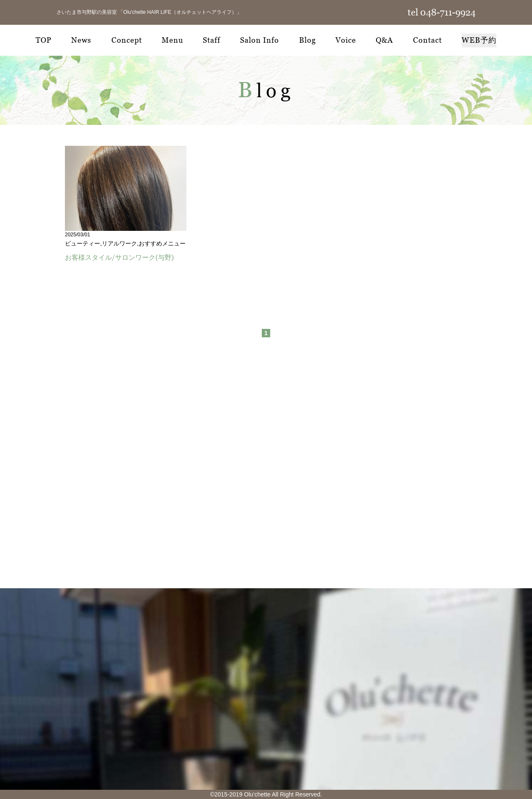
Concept (127, 40)
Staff (212, 40)
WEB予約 (479, 40)
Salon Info (260, 40)
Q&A (384, 40)
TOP (44, 40)
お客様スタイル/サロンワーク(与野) (119, 257)
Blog (307, 40)
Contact (427, 40)
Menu (172, 40)
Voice (346, 40)
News (81, 40)
